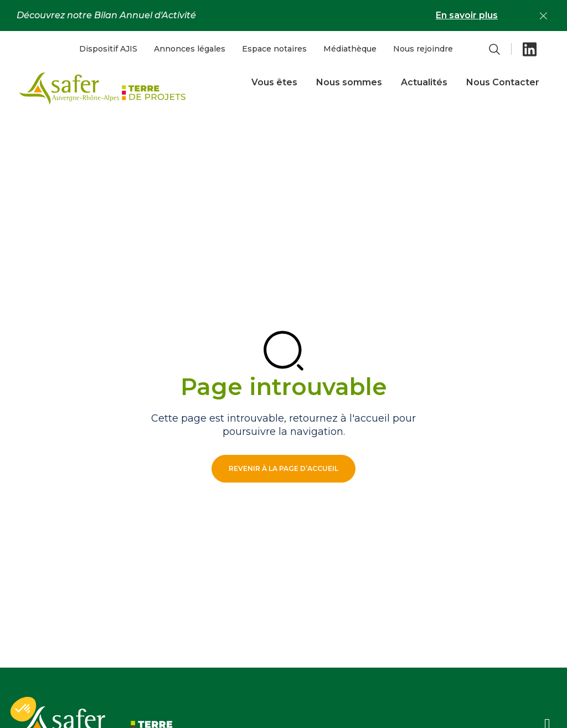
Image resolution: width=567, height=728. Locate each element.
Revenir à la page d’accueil (283, 468)
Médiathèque (350, 49)
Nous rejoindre (423, 49)
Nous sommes (349, 82)
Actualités (424, 82)
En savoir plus (467, 15)
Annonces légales (190, 49)
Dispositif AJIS (108, 49)
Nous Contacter (503, 82)
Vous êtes (274, 82)
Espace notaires (274, 49)
